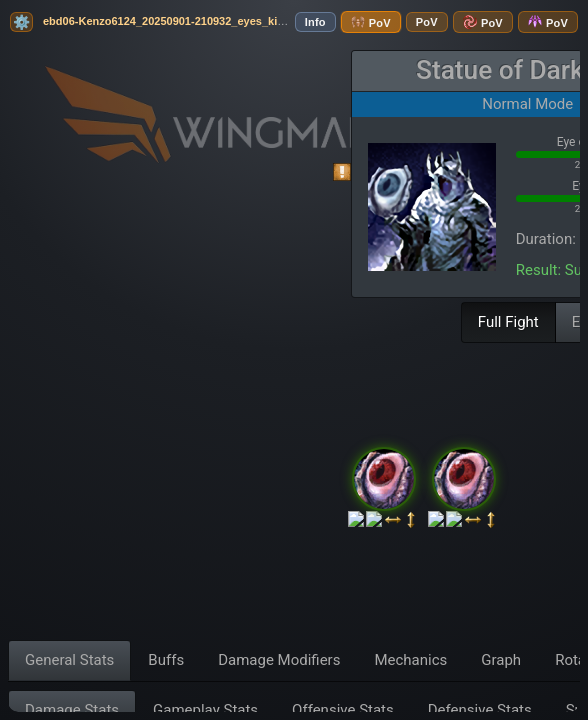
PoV (371, 22)
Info (315, 22)
